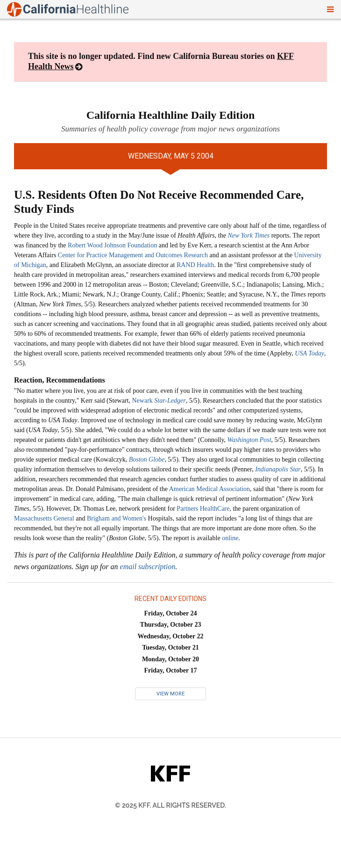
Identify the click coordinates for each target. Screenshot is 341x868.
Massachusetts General (44, 518)
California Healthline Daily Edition (171, 115)
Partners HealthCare (203, 509)
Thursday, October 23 (171, 625)
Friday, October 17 (171, 670)
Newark (159, 401)
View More (170, 694)
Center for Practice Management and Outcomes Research (133, 255)
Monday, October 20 (170, 659)
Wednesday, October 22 (171, 636)
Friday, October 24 (171, 613)
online (230, 538)
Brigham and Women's (117, 518)
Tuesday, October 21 (170, 647)
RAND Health (195, 265)
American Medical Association (210, 489)
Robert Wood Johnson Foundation (112, 245)
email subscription (148, 567)
